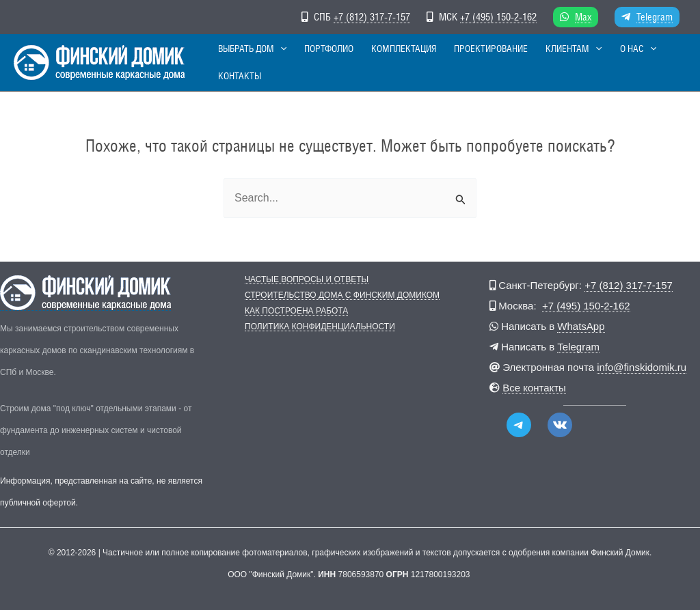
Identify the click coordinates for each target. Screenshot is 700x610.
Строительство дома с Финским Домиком (342, 295)
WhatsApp (581, 326)
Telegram (655, 17)
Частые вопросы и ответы (307, 280)
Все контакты (534, 388)
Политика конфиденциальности (320, 327)
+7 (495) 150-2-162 (498, 17)
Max (583, 17)
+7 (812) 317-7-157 (372, 17)
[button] (285, 63)
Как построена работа (296, 311)
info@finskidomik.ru (642, 367)
